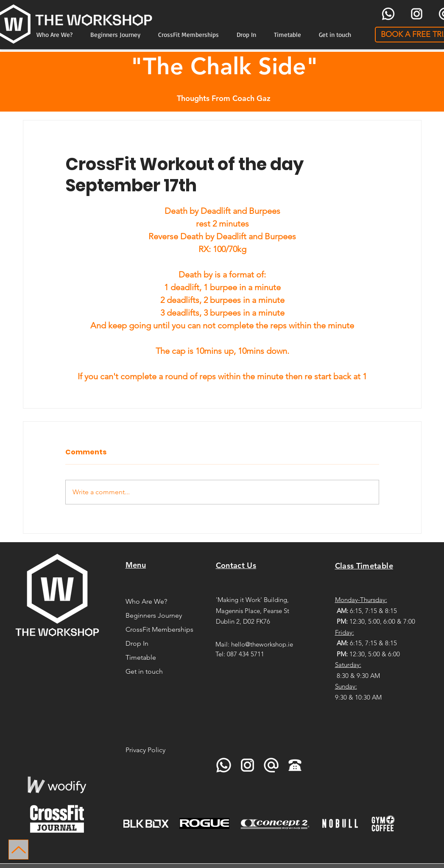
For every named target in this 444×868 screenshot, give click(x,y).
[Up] (18, 850)
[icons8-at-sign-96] (271, 765)
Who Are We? (146, 601)
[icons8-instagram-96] (417, 14)
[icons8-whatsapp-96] (388, 14)
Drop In (137, 643)
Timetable (141, 657)
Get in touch (144, 671)
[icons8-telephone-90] (295, 765)
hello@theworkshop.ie (262, 644)
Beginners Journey (154, 615)
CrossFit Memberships (158, 629)
